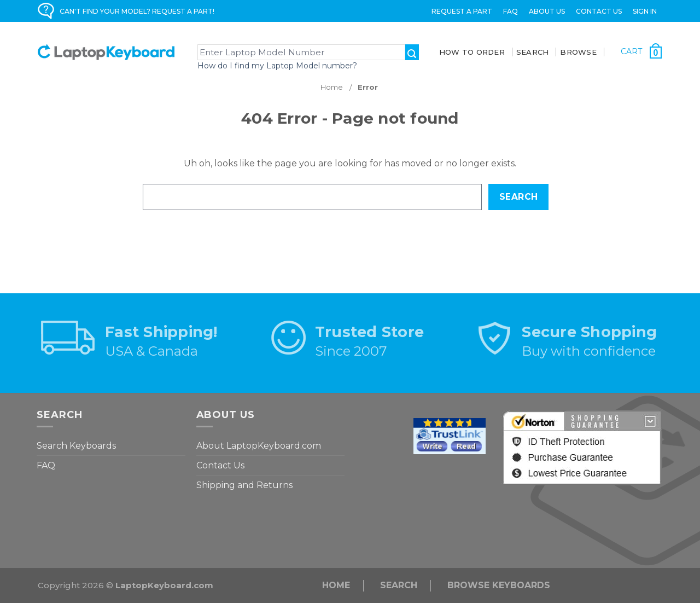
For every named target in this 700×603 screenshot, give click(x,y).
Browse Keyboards (499, 585)
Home (336, 585)
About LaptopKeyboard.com (259, 446)
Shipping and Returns (244, 485)
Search (399, 585)
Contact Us (599, 11)
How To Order (472, 52)
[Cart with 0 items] (641, 51)
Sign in (645, 11)
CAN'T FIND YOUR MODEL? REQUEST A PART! (137, 11)
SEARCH (533, 52)
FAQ (511, 11)
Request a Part (462, 11)
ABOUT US (547, 11)
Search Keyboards (76, 446)
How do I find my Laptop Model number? (277, 66)
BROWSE (578, 52)
